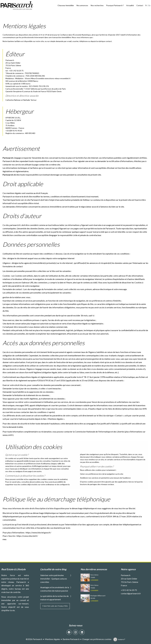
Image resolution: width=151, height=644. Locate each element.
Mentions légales (52, 639)
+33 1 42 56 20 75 (129, 590)
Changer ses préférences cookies (97, 639)
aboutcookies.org (37, 482)
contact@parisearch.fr (131, 593)
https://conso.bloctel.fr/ (27, 536)
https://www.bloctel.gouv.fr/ (38, 532)
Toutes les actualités (55, 606)
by (122, 639)
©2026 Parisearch (34, 639)
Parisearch (126, 575)
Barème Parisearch (71, 639)
